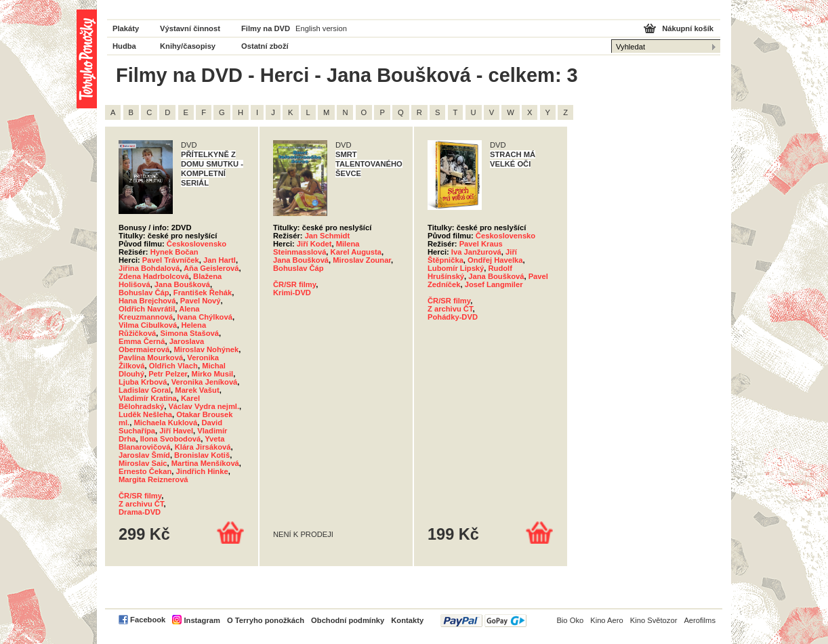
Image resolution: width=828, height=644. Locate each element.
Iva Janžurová (476, 252)
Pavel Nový (201, 301)
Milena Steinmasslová (316, 248)
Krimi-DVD (292, 293)
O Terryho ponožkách (266, 620)
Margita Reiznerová (153, 479)
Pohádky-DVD (453, 317)
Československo (196, 244)
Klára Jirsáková (203, 447)
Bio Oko (570, 620)
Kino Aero (607, 620)
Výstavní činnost (190, 28)
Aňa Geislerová (211, 268)
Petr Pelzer (168, 374)
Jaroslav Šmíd (144, 455)
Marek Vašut (197, 390)
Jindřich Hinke (202, 471)
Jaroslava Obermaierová (161, 345)
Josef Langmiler (494, 284)
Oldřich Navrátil (147, 309)
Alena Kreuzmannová (159, 313)
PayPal (483, 621)
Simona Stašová (190, 333)
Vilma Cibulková (148, 325)
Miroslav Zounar (362, 260)
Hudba (124, 46)
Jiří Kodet (314, 244)
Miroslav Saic (143, 463)
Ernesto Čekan (145, 471)
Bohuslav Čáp (144, 293)
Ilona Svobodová (171, 439)
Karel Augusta (356, 252)
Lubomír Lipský (456, 268)
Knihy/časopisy (188, 46)
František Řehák (203, 293)
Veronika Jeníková (205, 382)
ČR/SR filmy (140, 496)
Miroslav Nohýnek (206, 349)
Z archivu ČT (141, 504)
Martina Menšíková (205, 463)
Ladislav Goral (145, 390)
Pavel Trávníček (171, 260)
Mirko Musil (213, 374)
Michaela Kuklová (165, 423)
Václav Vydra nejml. (204, 406)
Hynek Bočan (174, 252)
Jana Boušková (182, 284)
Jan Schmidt (328, 236)
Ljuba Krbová (143, 382)
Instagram (202, 620)
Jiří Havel (176, 431)
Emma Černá (142, 341)
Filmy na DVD (266, 28)
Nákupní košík (688, 28)
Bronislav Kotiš (202, 455)
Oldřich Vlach (173, 366)
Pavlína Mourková (151, 358)
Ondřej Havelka (495, 260)
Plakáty (126, 28)
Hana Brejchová (147, 301)
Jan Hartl (220, 260)
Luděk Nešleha (145, 414)
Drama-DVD (140, 512)
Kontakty (407, 620)
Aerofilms (700, 620)
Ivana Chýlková (204, 317)
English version (321, 28)
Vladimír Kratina (148, 398)
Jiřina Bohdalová (149, 268)
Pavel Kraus (481, 244)
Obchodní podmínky (348, 620)
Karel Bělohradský (159, 402)
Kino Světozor (654, 620)
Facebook (148, 620)
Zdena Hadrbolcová (154, 276)
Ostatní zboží (265, 46)
